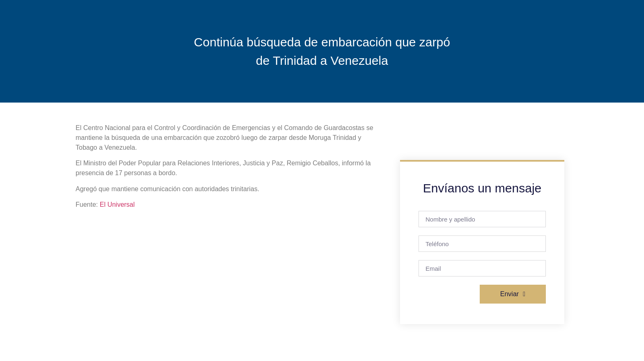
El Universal (117, 204)
